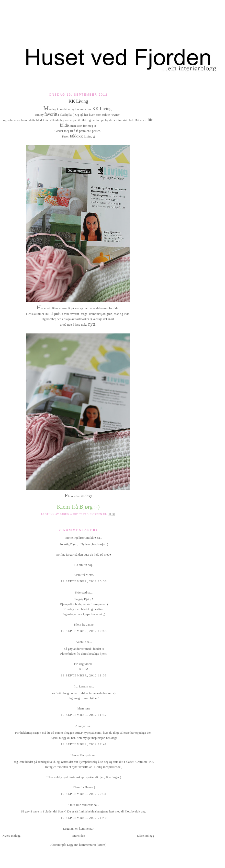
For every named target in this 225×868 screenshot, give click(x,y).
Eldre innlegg (146, 836)
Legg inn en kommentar (78, 828)
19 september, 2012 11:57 (84, 715)
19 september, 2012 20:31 (84, 794)
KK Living (78, 101)
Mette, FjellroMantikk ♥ (81, 538)
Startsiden (79, 836)
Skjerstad (81, 592)
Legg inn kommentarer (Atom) (87, 845)
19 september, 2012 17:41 (84, 744)
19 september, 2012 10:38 (84, 581)
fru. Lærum (81, 686)
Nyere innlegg (11, 836)
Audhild (81, 642)
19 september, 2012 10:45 (84, 631)
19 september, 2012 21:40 (84, 818)
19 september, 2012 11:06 (84, 675)
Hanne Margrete (81, 755)
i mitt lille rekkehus (81, 805)
